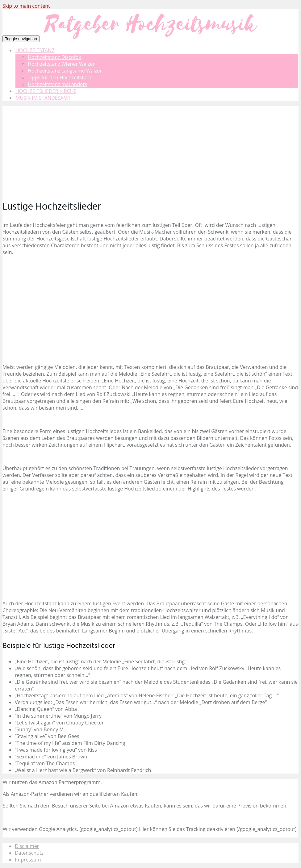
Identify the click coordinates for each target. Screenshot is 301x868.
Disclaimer (27, 846)
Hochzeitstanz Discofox (54, 57)
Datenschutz (29, 853)
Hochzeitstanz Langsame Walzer (65, 71)
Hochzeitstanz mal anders (57, 84)
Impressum (28, 860)
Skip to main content (26, 6)
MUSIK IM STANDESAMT (43, 98)
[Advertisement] (150, 149)
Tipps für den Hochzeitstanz (60, 77)
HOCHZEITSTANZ (35, 50)
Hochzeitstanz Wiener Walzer (61, 64)
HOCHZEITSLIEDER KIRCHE (46, 91)
